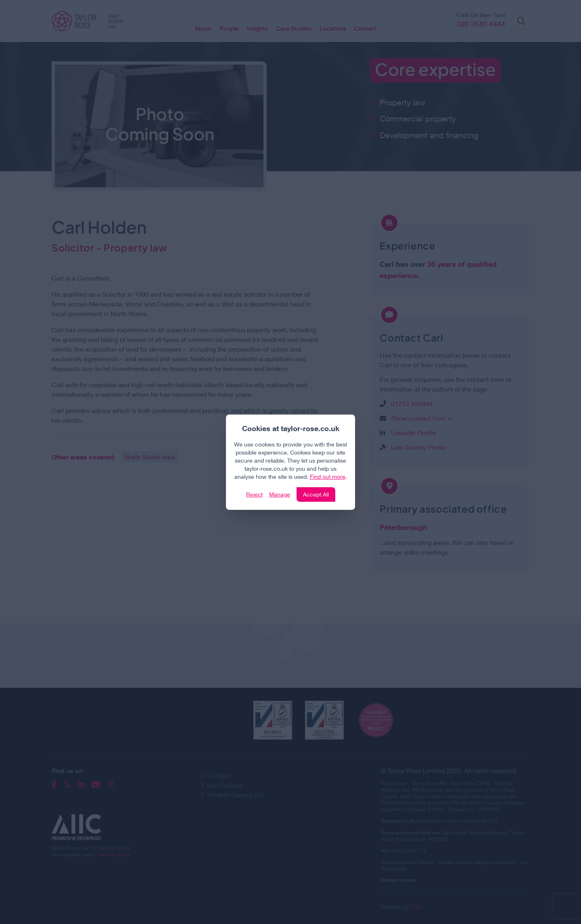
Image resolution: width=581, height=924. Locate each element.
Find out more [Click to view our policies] (328, 477)
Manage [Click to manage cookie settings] (280, 494)
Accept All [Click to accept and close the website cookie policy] (316, 494)
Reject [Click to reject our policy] (254, 494)
